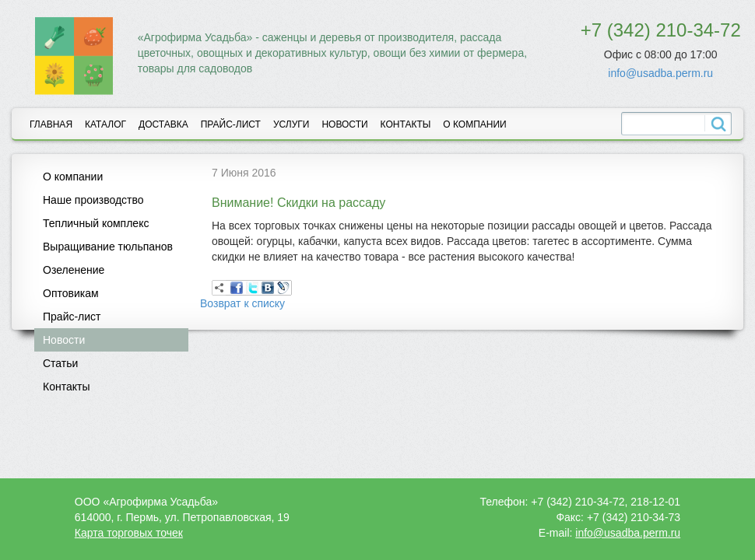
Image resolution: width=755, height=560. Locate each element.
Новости (344, 124)
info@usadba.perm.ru (660, 73)
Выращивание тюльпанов (108, 247)
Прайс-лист (231, 124)
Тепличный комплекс (96, 223)
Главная (51, 124)
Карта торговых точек (129, 533)
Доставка (163, 124)
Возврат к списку (242, 303)
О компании (474, 124)
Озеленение (74, 270)
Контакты (406, 124)
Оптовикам (71, 293)
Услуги (291, 124)
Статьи (60, 363)
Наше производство (93, 200)
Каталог (105, 124)
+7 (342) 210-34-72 (661, 30)
